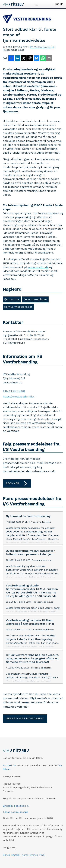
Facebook (20, 806)
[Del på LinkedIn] (17, 59)
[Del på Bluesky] (36, 59)
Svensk (34, 855)
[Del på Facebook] (11, 59)
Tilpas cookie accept (15, 812)
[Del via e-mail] (49, 59)
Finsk (42, 855)
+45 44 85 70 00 (14, 391)
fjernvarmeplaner (35, 299)
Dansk (6, 855)
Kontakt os (9, 765)
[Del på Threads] (30, 59)
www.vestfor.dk (38, 267)
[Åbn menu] (37, 4)
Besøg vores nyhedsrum (25, 718)
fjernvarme (12, 299)
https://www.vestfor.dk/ (18, 396)
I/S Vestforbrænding (42, 47)
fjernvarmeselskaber (18, 307)
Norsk (25, 855)
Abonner (17, 483)
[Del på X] (24, 59)
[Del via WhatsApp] (43, 59)
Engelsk (16, 855)
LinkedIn (8, 806)
